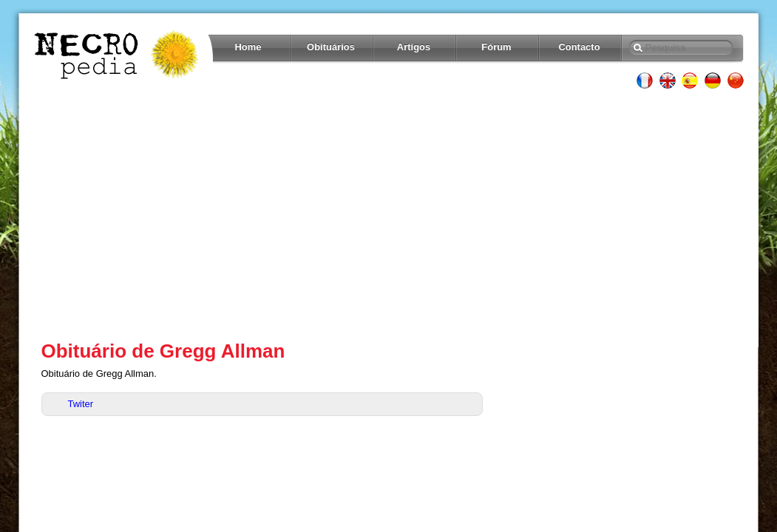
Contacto (579, 47)
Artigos (414, 47)
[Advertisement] (389, 214)
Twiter (81, 404)
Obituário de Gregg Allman (163, 351)
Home (248, 47)
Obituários (331, 47)
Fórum (496, 47)
